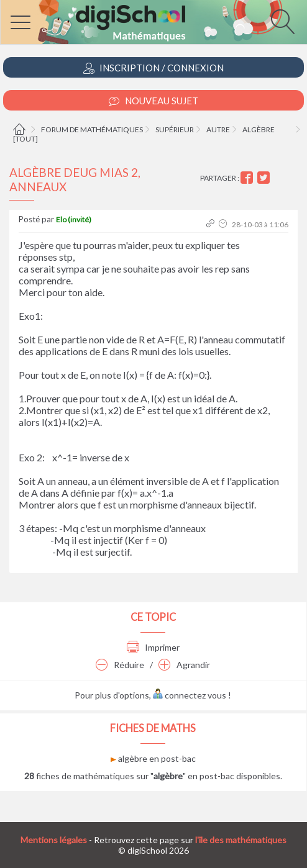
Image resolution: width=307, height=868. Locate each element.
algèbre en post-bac (153, 758)
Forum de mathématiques (92, 129)
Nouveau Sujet (153, 101)
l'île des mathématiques (241, 840)
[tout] (25, 139)
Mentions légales (54, 840)
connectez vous (190, 695)
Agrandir (184, 665)
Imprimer (153, 647)
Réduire (120, 665)
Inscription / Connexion (153, 68)
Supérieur (175, 129)
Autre (218, 129)
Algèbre (259, 129)
